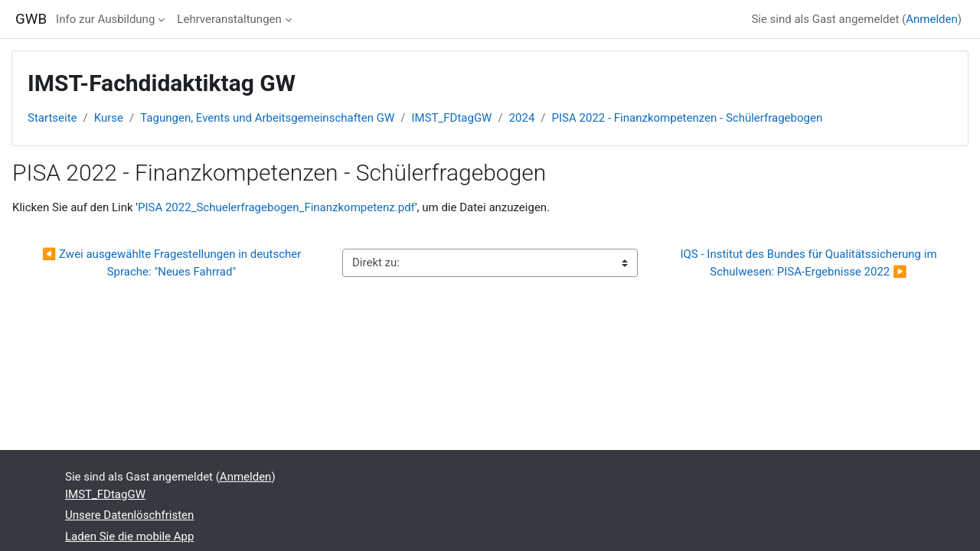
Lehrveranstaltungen (229, 19)
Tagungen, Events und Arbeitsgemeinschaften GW (267, 118)
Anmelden (932, 19)
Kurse (109, 118)
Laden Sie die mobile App (129, 536)
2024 (522, 118)
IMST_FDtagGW (451, 118)
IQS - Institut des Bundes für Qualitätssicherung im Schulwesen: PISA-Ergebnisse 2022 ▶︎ (810, 263)
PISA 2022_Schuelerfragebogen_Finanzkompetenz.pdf (276, 207)
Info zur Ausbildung (105, 19)
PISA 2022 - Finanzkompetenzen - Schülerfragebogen (688, 118)
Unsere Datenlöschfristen (129, 515)
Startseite (52, 118)
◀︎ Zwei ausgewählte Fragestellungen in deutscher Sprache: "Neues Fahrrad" (173, 263)
